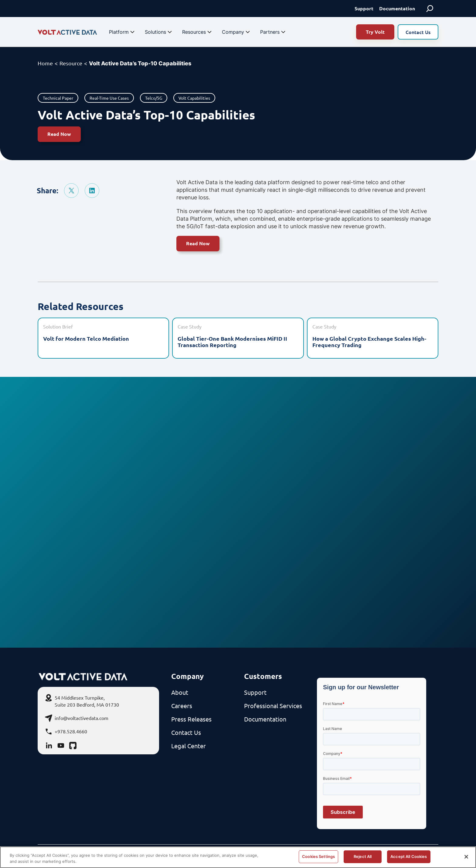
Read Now (59, 134)
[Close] (466, 857)
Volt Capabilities (194, 98)
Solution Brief (58, 326)
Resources (198, 32)
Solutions (159, 32)
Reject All (363, 856)
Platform (122, 32)
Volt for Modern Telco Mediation (86, 339)
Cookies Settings (318, 856)
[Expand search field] (430, 9)
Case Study (190, 326)
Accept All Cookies (409, 856)
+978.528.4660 (71, 731)
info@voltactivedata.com (82, 718)
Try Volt (375, 32)
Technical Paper (58, 98)
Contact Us (418, 32)
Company (237, 32)
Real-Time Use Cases (109, 98)
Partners (274, 32)
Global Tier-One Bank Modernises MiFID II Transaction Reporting (232, 342)
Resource (71, 63)
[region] (238, 857)
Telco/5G (154, 98)
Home (45, 63)
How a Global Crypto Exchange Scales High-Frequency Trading (369, 342)
